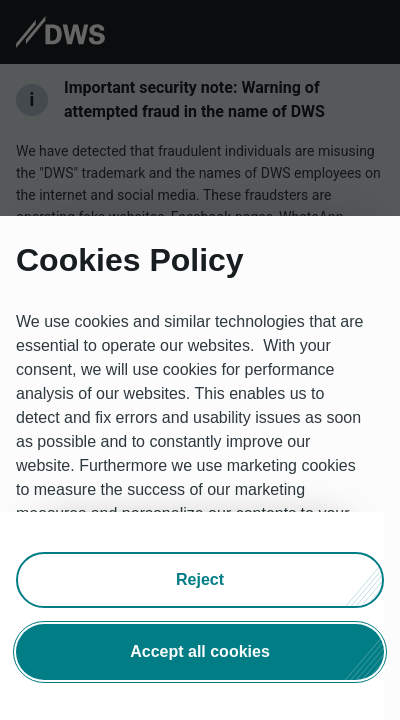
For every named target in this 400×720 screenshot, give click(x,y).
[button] (200, 580)
